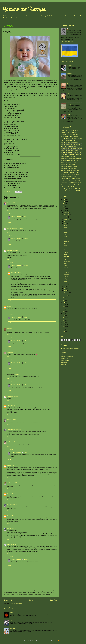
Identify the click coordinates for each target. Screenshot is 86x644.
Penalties (66, 263)
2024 (64, 204)
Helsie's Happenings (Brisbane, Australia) (71, 148)
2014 (64, 311)
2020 (64, 298)
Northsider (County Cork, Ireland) (69, 169)
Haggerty (10, 250)
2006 (65, 234)
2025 (64, 202)
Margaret (10, 203)
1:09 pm (13, 494)
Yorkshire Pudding (25, 9)
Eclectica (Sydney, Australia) (68, 140)
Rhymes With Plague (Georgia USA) (70, 175)
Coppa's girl (11, 396)
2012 (64, 316)
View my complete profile (67, 41)
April (65, 288)
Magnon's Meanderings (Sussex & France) (71, 159)
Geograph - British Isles (67, 356)
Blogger (60, 641)
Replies (11, 214)
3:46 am (14, 352)
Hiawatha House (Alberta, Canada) (70, 150)
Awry (69, 114)
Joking (65, 232)
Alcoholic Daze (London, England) (69, 130)
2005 (64, 331)
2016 (64, 307)
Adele (9, 406)
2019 (64, 300)
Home (31, 600)
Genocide (70, 66)
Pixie (9, 494)
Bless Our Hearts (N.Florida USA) (69, 134)
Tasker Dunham (12, 429)
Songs (65, 281)
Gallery (69, 104)
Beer (65, 230)
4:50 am (16, 374)
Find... (65, 270)
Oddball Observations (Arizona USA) (70, 171)
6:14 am (26, 266)
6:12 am (26, 239)
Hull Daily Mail (64, 358)
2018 (64, 302)
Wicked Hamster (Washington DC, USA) (71, 191)
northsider (10, 483)
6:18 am (26, 385)
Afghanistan (67, 261)
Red (8, 329)
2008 (64, 325)
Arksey (65, 243)
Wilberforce (70, 94)
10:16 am (15, 420)
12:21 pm (14, 528)
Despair (66, 226)
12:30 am (15, 203)
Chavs (12, 621)
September (67, 219)
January (66, 295)
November (67, 215)
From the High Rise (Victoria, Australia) (71, 144)
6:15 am (26, 317)
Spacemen (66, 241)
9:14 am (16, 396)
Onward (66, 277)
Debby (9, 307)
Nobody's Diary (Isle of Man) (68, 165)
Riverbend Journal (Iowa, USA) (69, 177)
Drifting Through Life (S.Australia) (69, 136)
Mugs (65, 259)
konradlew (48, 641)
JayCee (9, 442)
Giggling (66, 252)
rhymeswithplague (12, 228)
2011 (64, 318)
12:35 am (26, 217)
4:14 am (14, 544)
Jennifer (10, 352)
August (66, 221)
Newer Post (8, 600)
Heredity (66, 237)
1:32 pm (19, 273)
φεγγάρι (12, 612)
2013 (64, 313)
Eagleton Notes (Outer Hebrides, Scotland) (72, 138)
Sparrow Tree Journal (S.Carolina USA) (71, 183)
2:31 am (13, 307)
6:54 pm (26, 452)
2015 (64, 309)
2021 (64, 211)
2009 (64, 322)
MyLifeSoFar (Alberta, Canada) (69, 163)
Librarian (10, 420)
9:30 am (13, 406)
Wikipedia (63, 364)
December (67, 212)
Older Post (53, 600)
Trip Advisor (64, 362)
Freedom (66, 246)
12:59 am (15, 250)
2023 (64, 206)
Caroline (66, 266)
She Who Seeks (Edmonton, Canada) (70, 181)
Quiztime (70, 84)
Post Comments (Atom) (16, 604)
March (66, 291)
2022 (64, 208)
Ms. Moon (10, 505)
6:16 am (26, 363)
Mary (9, 516)
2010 (64, 320)
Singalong (66, 257)
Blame (65, 250)
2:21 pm (15, 505)
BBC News (64, 352)
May (65, 286)
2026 (64, 199)
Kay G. (9, 528)
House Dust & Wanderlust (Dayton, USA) (71, 152)
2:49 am (12, 329)
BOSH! (63, 354)
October (66, 217)
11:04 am (14, 465)
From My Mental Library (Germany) (70, 142)
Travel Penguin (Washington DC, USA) (71, 189)
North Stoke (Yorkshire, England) (69, 167)
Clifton (65, 228)
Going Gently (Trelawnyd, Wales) (69, 146)
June (65, 284)
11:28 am (16, 483)
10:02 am (26, 560)
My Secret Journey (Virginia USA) (69, 161)
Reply (9, 211)
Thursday (66, 268)
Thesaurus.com (65, 360)
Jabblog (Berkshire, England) (68, 157)
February (66, 293)
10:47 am (14, 442)
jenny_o (10, 544)
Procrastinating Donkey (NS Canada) (70, 173)
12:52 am (20, 228)
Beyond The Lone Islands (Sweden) (70, 132)
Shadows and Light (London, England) (70, 179)
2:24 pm (13, 516)
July (65, 224)
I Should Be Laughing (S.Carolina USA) (71, 155)
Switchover (66, 275)
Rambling (70, 74)
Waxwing (12, 629)
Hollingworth (67, 279)
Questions (66, 272)
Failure (65, 239)
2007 (64, 327)
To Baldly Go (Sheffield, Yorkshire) (69, 187)
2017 (64, 305)
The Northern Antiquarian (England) (70, 185)
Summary (66, 248)
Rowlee (65, 254)
